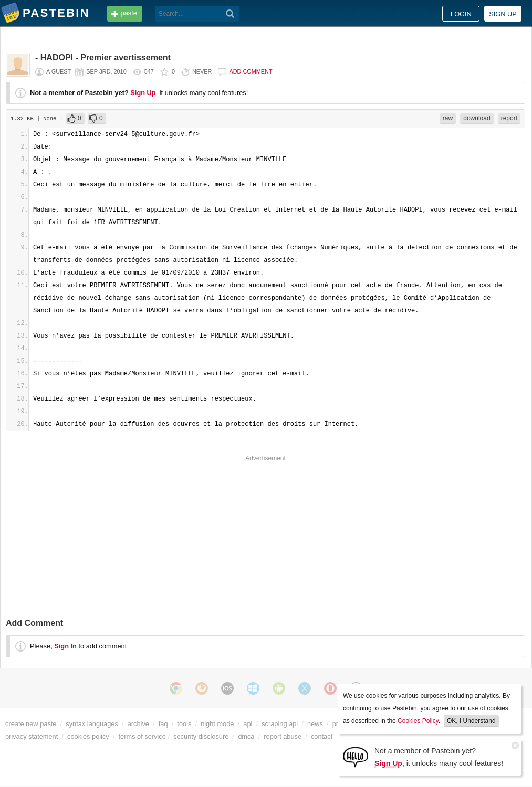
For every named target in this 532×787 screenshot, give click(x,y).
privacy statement (32, 736)
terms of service (142, 736)
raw (448, 118)
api (248, 724)
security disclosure (201, 736)
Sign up (503, 14)
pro (337, 724)
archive (138, 724)
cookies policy (88, 736)
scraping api (280, 724)
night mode (217, 724)
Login (461, 14)
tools (184, 724)
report (509, 118)
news (315, 724)
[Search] (230, 14)
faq (163, 724)
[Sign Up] (356, 756)
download (477, 118)
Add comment (251, 71)
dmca (246, 736)
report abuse (283, 736)
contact (322, 736)
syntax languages (92, 724)
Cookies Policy (418, 721)
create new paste (31, 724)
